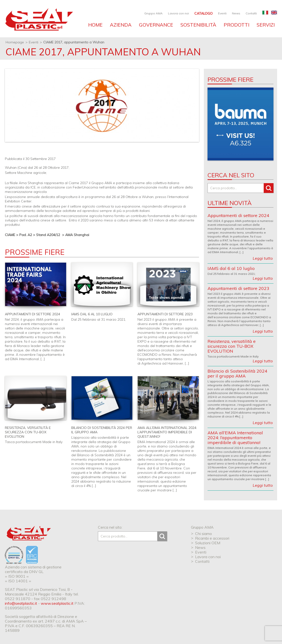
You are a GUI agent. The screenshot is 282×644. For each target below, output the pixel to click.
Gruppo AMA (153, 13)
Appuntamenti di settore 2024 (32, 314)
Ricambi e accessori (212, 538)
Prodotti (236, 25)
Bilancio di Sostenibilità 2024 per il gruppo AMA (237, 373)
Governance (156, 25)
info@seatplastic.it (21, 603)
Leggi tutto (263, 258)
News (236, 13)
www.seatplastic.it (57, 603)
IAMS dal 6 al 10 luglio (92, 314)
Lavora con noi (178, 13)
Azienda (121, 25)
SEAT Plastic (29, 533)
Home (95, 25)
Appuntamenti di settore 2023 (165, 314)
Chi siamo (204, 534)
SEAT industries (39, 20)
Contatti (251, 13)
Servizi (266, 25)
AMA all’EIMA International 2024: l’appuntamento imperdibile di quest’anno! (167, 432)
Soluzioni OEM (208, 543)
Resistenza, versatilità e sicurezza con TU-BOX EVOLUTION (28, 432)
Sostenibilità (198, 25)
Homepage (15, 42)
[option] (240, 124)
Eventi (222, 13)
